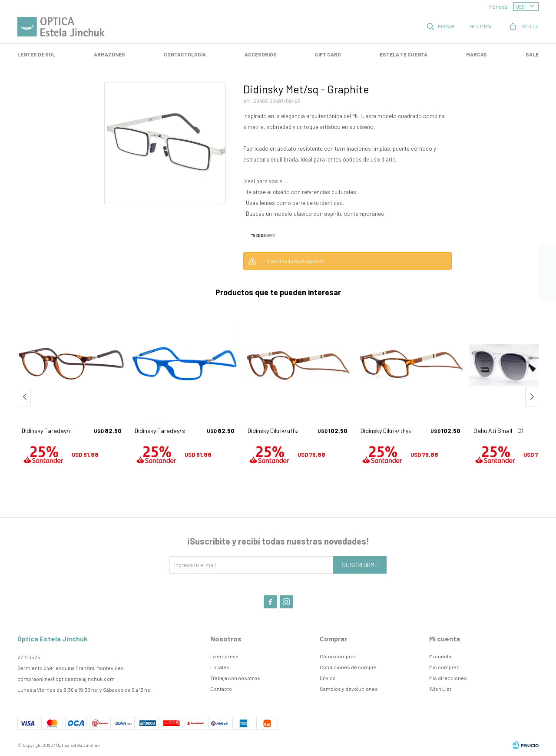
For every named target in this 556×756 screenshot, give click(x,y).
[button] (532, 397)
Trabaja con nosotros (235, 678)
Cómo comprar (338, 656)
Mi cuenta (440, 656)
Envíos (328, 678)
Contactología (185, 54)
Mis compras (444, 667)
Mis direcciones (448, 678)
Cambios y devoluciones (349, 689)
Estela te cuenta (404, 54)
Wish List (440, 689)
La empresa (224, 656)
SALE (532, 54)
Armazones (109, 54)
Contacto (221, 689)
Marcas (477, 54)
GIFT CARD (328, 54)
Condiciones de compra (348, 667)
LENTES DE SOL (36, 54)
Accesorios (261, 54)
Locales (220, 667)
